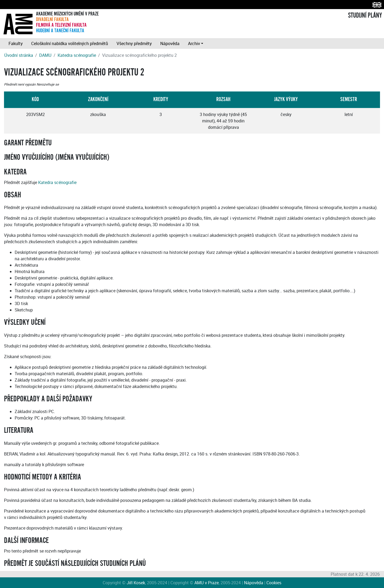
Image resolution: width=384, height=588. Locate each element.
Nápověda (170, 43)
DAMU (45, 55)
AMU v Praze (207, 583)
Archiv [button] (194, 43)
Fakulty (16, 43)
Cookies (274, 583)
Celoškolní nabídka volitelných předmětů (70, 43)
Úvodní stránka (19, 55)
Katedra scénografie (77, 55)
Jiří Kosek (136, 583)
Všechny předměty (134, 43)
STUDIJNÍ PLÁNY (365, 15)
